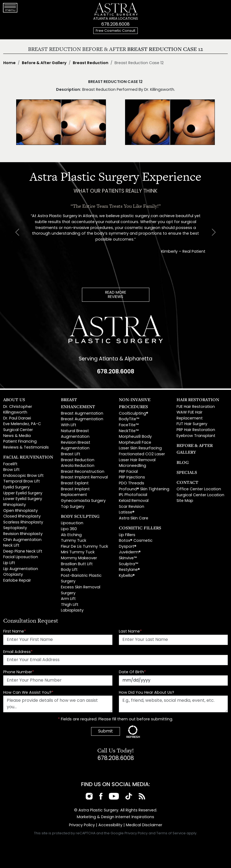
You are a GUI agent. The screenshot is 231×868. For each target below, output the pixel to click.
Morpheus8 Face (135, 443)
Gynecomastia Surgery (83, 501)
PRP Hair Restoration (196, 430)
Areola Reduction (78, 466)
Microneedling (132, 466)
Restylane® (129, 570)
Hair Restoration (198, 400)
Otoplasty (13, 575)
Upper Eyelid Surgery (23, 493)
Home (9, 63)
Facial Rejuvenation (28, 457)
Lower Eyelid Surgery (23, 499)
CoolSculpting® (134, 414)
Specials (187, 472)
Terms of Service (171, 834)
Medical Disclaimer (144, 825)
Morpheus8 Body (135, 437)
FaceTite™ (129, 425)
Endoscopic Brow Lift (23, 476)
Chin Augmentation (22, 540)
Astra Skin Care (134, 518)
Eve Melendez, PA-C (22, 424)
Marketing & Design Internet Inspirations (115, 817)
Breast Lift (71, 454)
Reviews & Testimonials (26, 448)
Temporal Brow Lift (22, 482)
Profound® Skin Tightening (144, 489)
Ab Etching (71, 535)
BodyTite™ (129, 419)
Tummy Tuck (74, 541)
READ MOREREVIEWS (116, 295)
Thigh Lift (70, 605)
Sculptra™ (128, 564)
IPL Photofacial (133, 495)
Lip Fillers (127, 535)
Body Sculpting (80, 516)
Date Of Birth (132, 672)
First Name (15, 632)
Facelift (10, 464)
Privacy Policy (82, 825)
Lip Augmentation (21, 569)
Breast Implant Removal (84, 478)
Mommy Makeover (79, 558)
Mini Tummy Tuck (78, 552)
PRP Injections (132, 478)
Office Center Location (199, 489)
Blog (183, 462)
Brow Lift (11, 470)
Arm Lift (68, 599)
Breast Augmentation (82, 414)
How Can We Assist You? (28, 693)
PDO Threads (132, 483)
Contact (187, 482)
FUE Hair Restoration (196, 407)
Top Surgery (73, 507)
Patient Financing (20, 442)
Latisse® (127, 513)
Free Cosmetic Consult (115, 31)
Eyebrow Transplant (196, 436)
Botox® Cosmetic (136, 541)
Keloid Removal (134, 501)
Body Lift (69, 570)
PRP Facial (128, 472)
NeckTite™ (129, 431)
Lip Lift (9, 563)
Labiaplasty (72, 611)
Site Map (185, 501)
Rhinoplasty (15, 505)
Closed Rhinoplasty (22, 517)
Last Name (130, 632)
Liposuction (72, 523)
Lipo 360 (69, 529)
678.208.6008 (115, 25)
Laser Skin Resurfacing (140, 448)
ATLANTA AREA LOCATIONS (116, 19)
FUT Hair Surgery (192, 424)
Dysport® (128, 547)
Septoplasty (15, 528)
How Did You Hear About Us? (146, 693)
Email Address (18, 652)
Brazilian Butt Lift (77, 564)
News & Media (17, 436)
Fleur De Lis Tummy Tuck (85, 547)
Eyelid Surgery (16, 487)
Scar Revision (132, 507)
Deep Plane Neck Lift (23, 552)
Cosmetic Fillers (140, 528)
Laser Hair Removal (137, 460)
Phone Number (19, 672)
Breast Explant (75, 483)
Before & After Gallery (44, 63)
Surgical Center (18, 430)
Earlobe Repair (17, 581)
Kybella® (127, 576)
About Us (14, 400)
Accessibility (110, 825)
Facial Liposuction (21, 557)
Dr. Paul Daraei (17, 419)
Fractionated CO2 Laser (142, 454)
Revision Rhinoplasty (23, 534)
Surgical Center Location (200, 495)
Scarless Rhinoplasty (23, 522)
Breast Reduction (91, 63)
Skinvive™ (128, 558)
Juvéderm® (130, 552)
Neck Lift (11, 546)
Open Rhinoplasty (20, 511)
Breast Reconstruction (83, 472)
